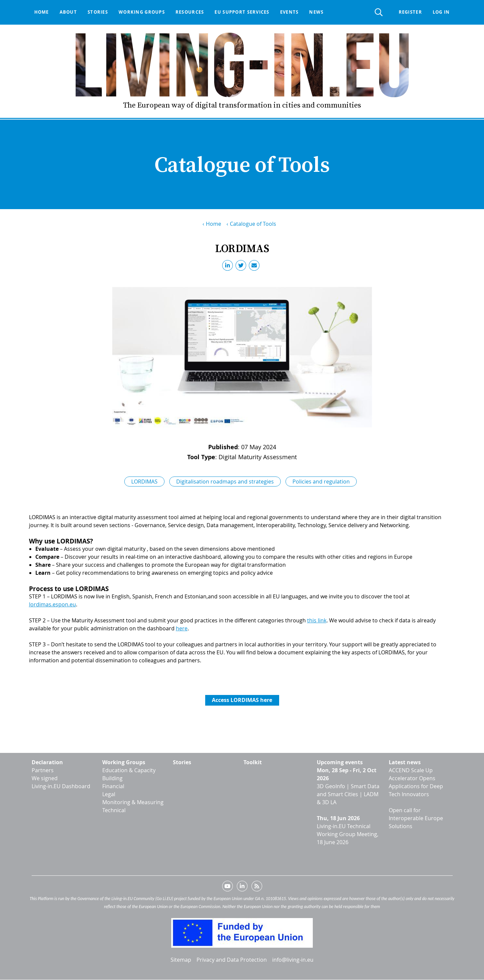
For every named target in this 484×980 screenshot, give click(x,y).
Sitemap (181, 960)
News (316, 12)
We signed (45, 778)
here (182, 628)
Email (255, 267)
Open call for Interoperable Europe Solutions (416, 818)
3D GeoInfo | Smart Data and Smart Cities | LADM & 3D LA (348, 794)
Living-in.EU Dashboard (61, 786)
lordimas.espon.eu (52, 604)
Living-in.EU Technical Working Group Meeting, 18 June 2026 (348, 834)
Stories (98, 12)
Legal (109, 794)
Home (42, 12)
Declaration (47, 762)
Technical (114, 810)
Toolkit (253, 762)
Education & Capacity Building (129, 774)
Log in (441, 12)
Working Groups (124, 762)
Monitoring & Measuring (133, 802)
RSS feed (257, 887)
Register (410, 12)
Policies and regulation (321, 482)
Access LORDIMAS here (242, 700)
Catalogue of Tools (253, 224)
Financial (113, 786)
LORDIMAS (144, 482)
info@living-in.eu (293, 960)
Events (289, 12)
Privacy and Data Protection (232, 960)
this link (317, 620)
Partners (43, 770)
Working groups (142, 12)
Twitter (242, 267)
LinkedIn (229, 267)
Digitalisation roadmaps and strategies (225, 482)
